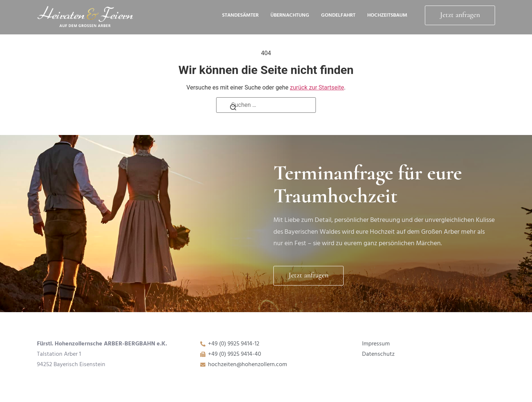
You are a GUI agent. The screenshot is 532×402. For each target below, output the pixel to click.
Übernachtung (290, 16)
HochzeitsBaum (387, 16)
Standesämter (240, 16)
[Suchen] (233, 109)
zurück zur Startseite (317, 87)
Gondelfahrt (338, 16)
